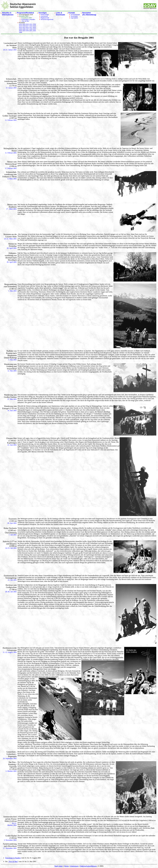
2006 (31, 29)
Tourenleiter (74, 16)
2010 (34, 27)
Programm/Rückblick (25, 13)
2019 (20, 26)
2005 (34, 29)
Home (66, 866)
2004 (20, 31)
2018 (24, 26)
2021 (31, 24)
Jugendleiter (74, 18)
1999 (20, 32)
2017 (27, 26)
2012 (27, 27)
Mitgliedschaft (45, 18)
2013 (24, 27)
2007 (27, 29)
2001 (31, 31)
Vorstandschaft (75, 15)
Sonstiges (43, 13)
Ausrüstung (44, 16)
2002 (27, 31)
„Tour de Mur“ (25, 21)
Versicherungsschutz (47, 19)
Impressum (74, 866)
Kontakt (72, 13)
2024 (20, 24)
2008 (24, 29)
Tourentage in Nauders (28, 19)
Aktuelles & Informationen (8, 14)
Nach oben (59, 866)
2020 (34, 24)
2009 (20, 29)
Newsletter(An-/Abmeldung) (89, 14)
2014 (20, 27)
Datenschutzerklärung (88, 866)
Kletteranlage (45, 15)
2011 (31, 27)
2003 (24, 31)
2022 (27, 24)
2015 (34, 26)
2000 (34, 31)
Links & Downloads (60, 14)
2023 (24, 24)
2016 (31, 26)
